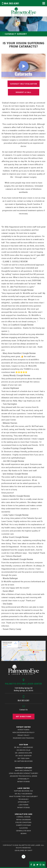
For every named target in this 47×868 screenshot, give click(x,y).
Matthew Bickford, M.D (23, 791)
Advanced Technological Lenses (24, 776)
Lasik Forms (23, 805)
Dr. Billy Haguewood (23, 794)
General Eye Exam (23, 831)
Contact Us (23, 710)
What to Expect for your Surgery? (24, 796)
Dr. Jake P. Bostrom (24, 756)
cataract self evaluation (24, 84)
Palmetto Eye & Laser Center (24, 11)
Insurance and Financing (23, 738)
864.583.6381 (12, 3)
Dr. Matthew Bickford (24, 761)
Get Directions (24, 716)
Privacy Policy (23, 735)
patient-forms (23, 730)
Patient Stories (24, 782)
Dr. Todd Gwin (23, 758)
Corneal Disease (23, 817)
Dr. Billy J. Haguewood (24, 747)
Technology (23, 799)
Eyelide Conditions (23, 822)
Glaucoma (23, 828)
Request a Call (24, 92)
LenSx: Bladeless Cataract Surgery (23, 773)
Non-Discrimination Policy (24, 732)
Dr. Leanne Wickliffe (23, 753)
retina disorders (24, 820)
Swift (30, 850)
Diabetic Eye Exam (23, 825)
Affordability (23, 779)
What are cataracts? (24, 771)
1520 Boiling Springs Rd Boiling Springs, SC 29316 (24, 687)
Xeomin (23, 833)
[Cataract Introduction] (23, 66)
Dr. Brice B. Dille (23, 750)
